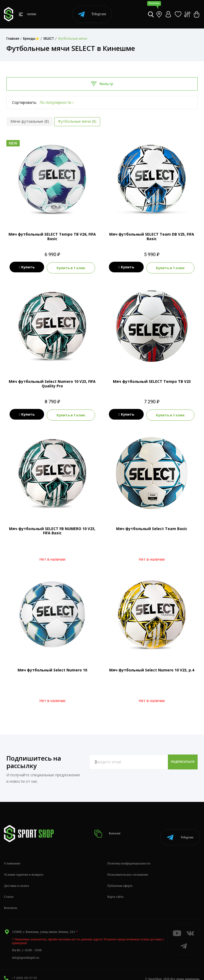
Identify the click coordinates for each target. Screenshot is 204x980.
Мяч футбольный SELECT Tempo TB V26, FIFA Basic (52, 236)
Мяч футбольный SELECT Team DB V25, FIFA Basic (152, 236)
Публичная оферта (120, 877)
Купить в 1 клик (72, 267)
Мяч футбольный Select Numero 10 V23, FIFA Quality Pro (52, 383)
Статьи (9, 888)
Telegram (92, 14)
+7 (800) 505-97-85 (25, 970)
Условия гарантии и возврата (24, 866)
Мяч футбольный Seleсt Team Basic (152, 526)
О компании (12, 855)
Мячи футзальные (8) (30, 121)
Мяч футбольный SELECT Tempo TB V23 (152, 380)
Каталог (113, 828)
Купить (26, 267)
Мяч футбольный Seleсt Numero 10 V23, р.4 (152, 668)
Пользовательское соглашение (128, 866)
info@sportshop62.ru (25, 949)
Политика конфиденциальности (129, 855)
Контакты (11, 900)
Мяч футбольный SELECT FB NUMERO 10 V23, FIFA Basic (52, 529)
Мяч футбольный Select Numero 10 (52, 668)
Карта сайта (115, 888)
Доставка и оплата (16, 877)
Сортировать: (24, 102)
